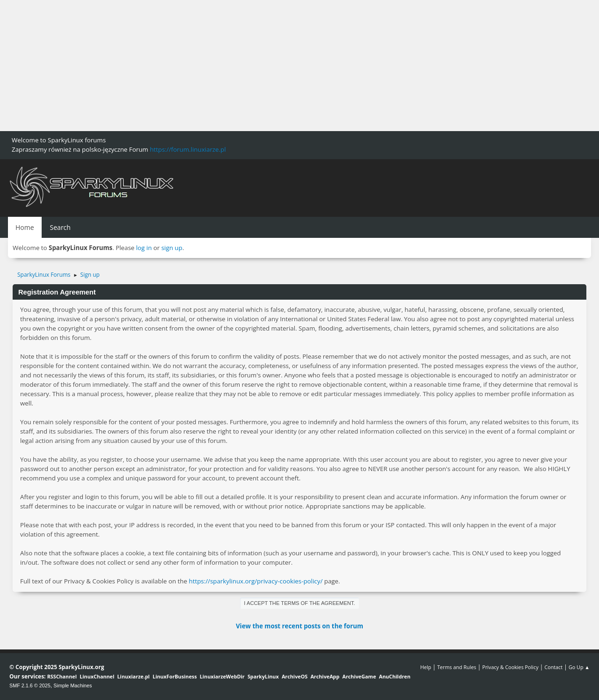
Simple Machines (73, 685)
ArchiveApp (325, 676)
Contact (553, 667)
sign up (172, 248)
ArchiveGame (359, 676)
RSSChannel (62, 676)
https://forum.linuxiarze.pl (188, 149)
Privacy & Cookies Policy (510, 667)
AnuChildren (395, 676)
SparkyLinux (263, 676)
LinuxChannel (97, 676)
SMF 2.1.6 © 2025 (30, 685)
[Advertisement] (281, 66)
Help (426, 667)
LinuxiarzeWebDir (222, 676)
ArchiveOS (295, 676)
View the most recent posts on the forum (299, 626)
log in (144, 248)
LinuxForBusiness (175, 676)
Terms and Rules (457, 667)
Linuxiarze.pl (134, 676)
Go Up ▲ (579, 667)
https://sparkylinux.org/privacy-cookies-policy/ (256, 581)
